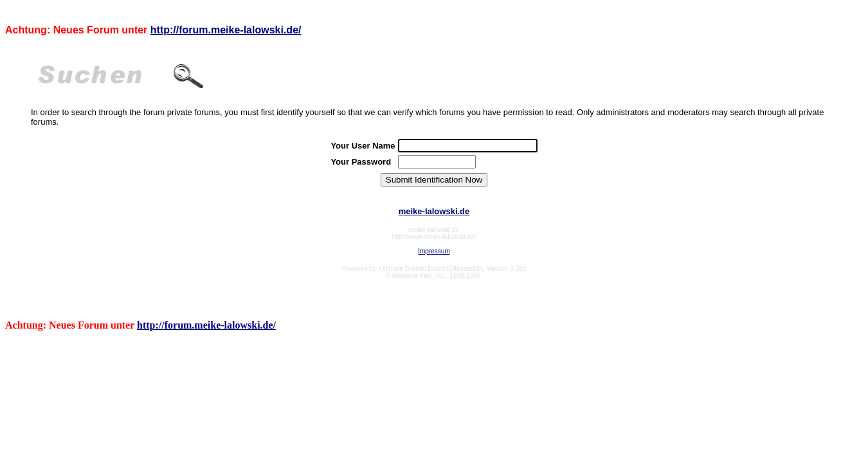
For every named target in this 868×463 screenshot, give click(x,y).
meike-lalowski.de (434, 211)
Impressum (434, 251)
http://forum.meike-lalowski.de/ (226, 30)
